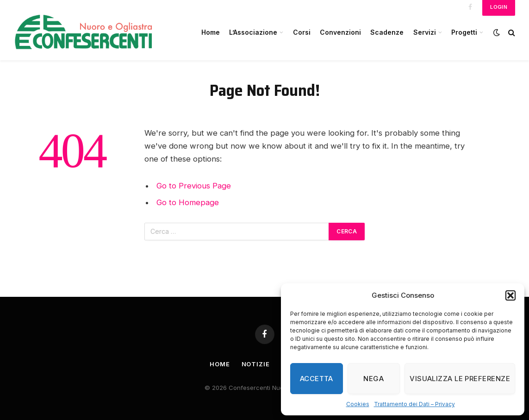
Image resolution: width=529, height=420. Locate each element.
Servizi (425, 32)
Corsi (302, 32)
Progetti (464, 32)
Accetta (317, 379)
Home (211, 32)
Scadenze (387, 32)
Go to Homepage (188, 202)
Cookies (358, 404)
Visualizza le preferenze (460, 379)
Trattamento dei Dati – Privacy (414, 404)
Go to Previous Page (194, 186)
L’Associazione (253, 32)
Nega (373, 379)
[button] (510, 295)
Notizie (256, 364)
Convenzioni (340, 32)
